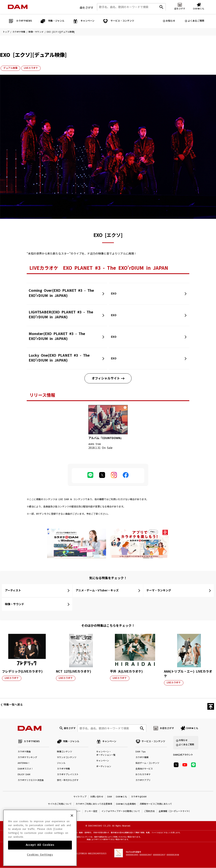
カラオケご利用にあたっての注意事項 (94, 804)
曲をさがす (87, 8)
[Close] (72, 822)
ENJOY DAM (24, 775)
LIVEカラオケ (31, 68)
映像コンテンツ (65, 752)
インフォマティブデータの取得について (121, 811)
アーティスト (13, 590)
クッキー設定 (91, 811)
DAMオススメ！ (25, 769)
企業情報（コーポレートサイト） (175, 811)
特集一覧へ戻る (13, 705)
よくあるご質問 (196, 21)
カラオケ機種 (142, 758)
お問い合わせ (97, 797)
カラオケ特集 (19, 32)
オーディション (104, 767)
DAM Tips (140, 752)
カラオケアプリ (143, 780)
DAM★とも (192, 728)
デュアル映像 (10, 68)
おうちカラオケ (143, 775)
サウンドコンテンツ (67, 758)
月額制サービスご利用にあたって (156, 804)
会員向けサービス (144, 769)
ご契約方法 (149, 811)
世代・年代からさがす (68, 780)
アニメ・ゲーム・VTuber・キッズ (97, 590)
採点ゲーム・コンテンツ (147, 763)
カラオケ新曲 (24, 752)
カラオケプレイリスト (68, 775)
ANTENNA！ (24, 763)
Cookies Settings (40, 862)
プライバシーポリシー (70, 811)
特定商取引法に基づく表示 (42, 811)
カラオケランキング (27, 758)
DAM (110, 797)
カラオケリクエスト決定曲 (31, 780)
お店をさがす (167, 728)
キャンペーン (103, 761)
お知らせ (170, 21)
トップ (6, 32)
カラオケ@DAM (139, 797)
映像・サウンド (36, 32)
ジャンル (61, 763)
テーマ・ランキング (159, 590)
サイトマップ (80, 797)
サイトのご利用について (60, 804)
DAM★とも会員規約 (126, 804)
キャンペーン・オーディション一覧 (106, 754)
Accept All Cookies (40, 852)
